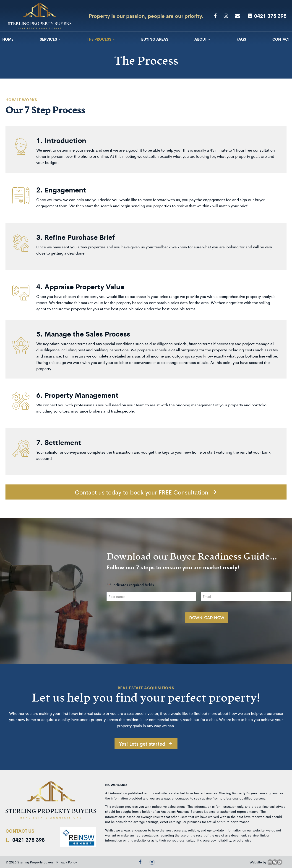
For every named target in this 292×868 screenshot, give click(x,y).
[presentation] (141, 613)
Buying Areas (155, 39)
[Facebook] (215, 16)
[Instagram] (226, 16)
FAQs (241, 39)
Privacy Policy (67, 861)
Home (8, 39)
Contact (281, 39)
